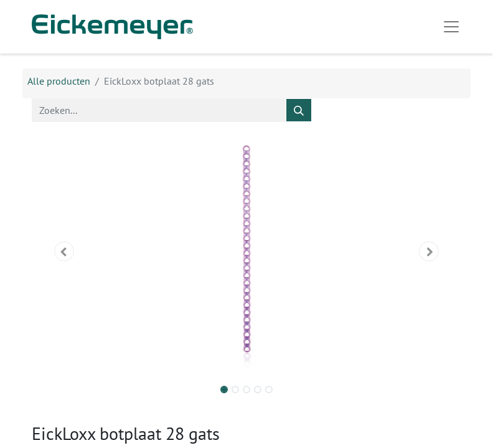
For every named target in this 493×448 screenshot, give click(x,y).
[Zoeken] (299, 110)
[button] (64, 251)
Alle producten (59, 81)
